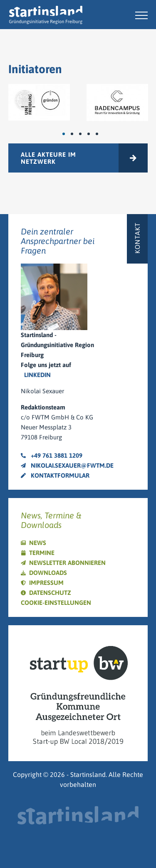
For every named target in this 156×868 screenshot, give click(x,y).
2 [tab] (76, 134)
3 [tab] (84, 134)
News (38, 543)
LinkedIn (37, 375)
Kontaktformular (55, 475)
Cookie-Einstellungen (56, 603)
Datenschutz (50, 593)
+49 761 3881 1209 (52, 455)
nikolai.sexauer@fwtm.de (67, 465)
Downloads (48, 573)
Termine (42, 553)
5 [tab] (101, 134)
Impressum (46, 583)
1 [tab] (68, 134)
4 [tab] (93, 134)
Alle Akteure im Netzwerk (48, 158)
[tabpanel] (39, 102)
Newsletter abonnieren (67, 563)
